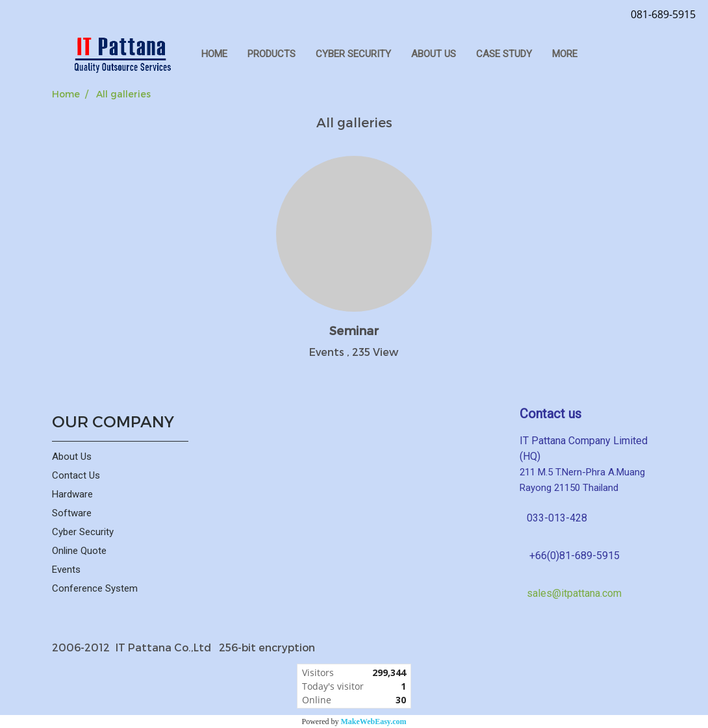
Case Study (504, 54)
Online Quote (79, 551)
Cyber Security (83, 532)
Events (66, 570)
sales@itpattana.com (574, 593)
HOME (214, 54)
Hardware (72, 494)
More (565, 54)
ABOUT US (434, 54)
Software (72, 513)
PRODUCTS (272, 54)
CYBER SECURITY (353, 54)
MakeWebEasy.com (374, 722)
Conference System (95, 588)
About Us (72, 457)
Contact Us (76, 475)
